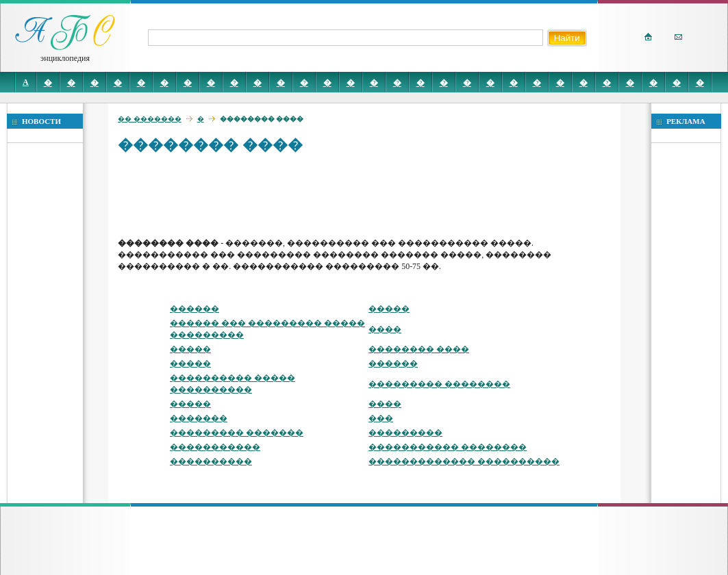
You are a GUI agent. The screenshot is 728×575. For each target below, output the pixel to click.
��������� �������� (439, 384)
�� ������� (150, 119)
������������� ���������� (464, 461)
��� (381, 418)
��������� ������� (237, 433)
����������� (215, 447)
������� (199, 418)
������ (194, 309)
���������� (211, 461)
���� (385, 329)
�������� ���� (419, 349)
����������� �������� (448, 447)
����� (389, 309)
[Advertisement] (367, 195)
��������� (405, 433)
